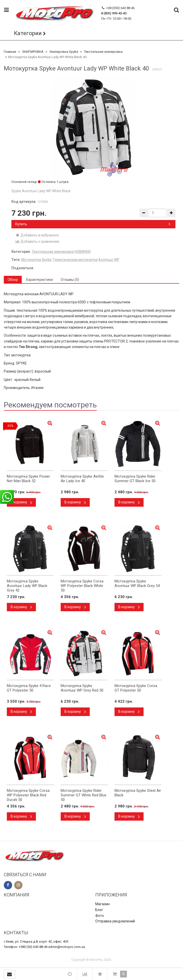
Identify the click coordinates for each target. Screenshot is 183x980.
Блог (99, 910)
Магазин (102, 904)
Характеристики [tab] (39, 280)
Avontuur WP (109, 260)
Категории (28, 33)
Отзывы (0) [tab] (70, 280)
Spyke (47, 260)
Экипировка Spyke (64, 52)
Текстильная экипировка (103, 52)
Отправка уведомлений (115, 921)
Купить (93, 224)
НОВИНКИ (82, 252)
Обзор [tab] (13, 280)
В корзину (21, 502)
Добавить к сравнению (37, 241)
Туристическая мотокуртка (75, 260)
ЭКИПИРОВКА (33, 52)
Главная (10, 52)
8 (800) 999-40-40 (114, 13)
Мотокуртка (31, 260)
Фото (100, 916)
